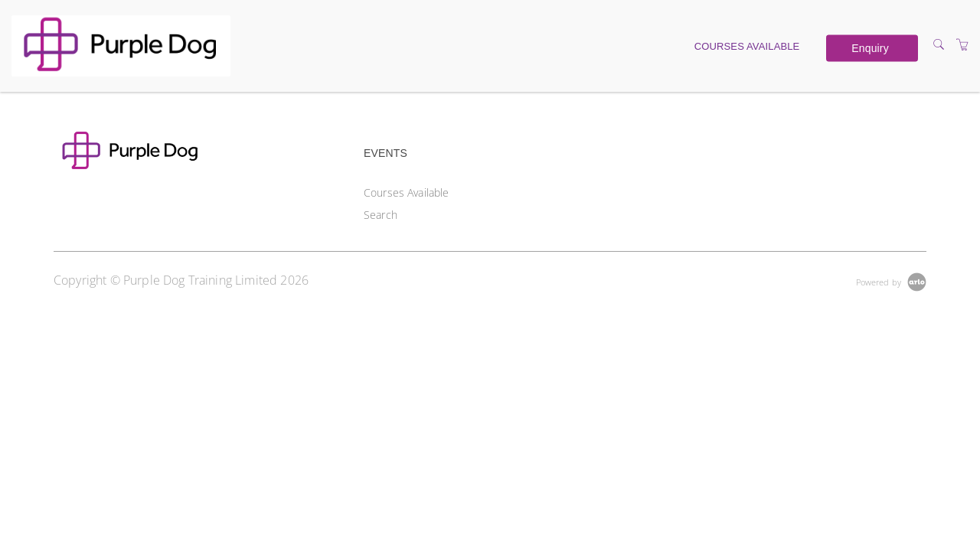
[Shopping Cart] (962, 45)
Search (381, 215)
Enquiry (870, 48)
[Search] (939, 45)
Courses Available (747, 46)
